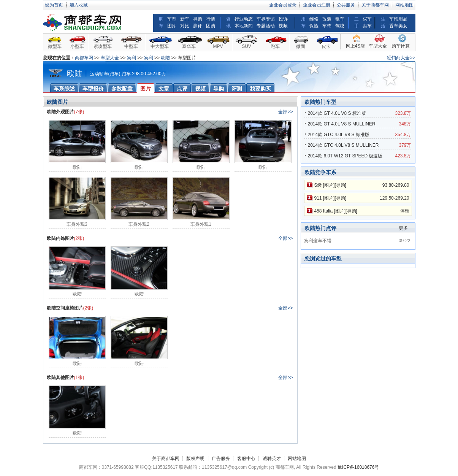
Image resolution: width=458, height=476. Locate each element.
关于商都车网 (375, 5)
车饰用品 (398, 19)
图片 (329, 185)
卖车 (367, 26)
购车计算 (401, 46)
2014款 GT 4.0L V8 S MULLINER (342, 124)
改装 (327, 19)
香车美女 (398, 26)
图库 (172, 26)
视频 (283, 26)
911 (318, 198)
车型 (172, 19)
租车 (340, 19)
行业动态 (244, 19)
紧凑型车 (103, 46)
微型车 (55, 46)
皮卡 (326, 46)
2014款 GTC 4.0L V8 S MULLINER (343, 145)
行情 (211, 19)
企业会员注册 (317, 5)
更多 (403, 228)
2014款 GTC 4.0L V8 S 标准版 (339, 135)
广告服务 (221, 459)
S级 (318, 185)
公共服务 (346, 5)
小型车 (77, 46)
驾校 (340, 26)
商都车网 (84, 58)
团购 (211, 26)
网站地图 (404, 5)
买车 (367, 19)
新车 (185, 19)
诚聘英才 (272, 459)
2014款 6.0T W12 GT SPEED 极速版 (345, 156)
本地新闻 (244, 26)
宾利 (132, 58)
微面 (301, 46)
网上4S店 (356, 46)
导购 (198, 19)
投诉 (283, 19)
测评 (198, 26)
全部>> (285, 112)
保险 (314, 26)
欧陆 (165, 58)
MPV (218, 46)
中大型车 (160, 46)
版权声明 (195, 459)
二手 (357, 22)
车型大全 (378, 46)
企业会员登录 (283, 5)
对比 (185, 26)
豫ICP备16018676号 (358, 467)
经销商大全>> (401, 58)
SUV (246, 46)
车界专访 (266, 19)
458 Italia (324, 211)
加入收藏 (79, 5)
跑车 (275, 46)
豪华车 (189, 46)
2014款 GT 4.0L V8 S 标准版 (337, 113)
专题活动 (266, 26)
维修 (314, 19)
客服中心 (246, 459)
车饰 (327, 26)
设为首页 (54, 5)
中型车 (131, 46)
